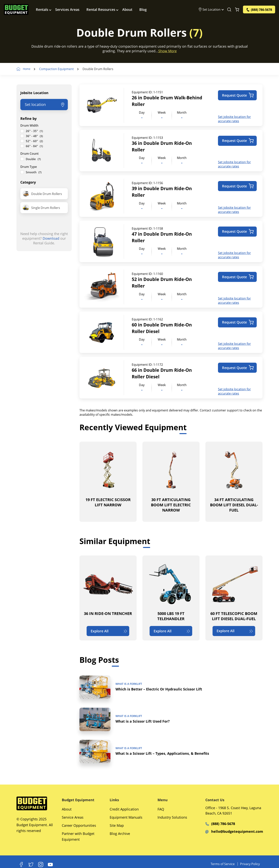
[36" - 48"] (22, 136)
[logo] (16, 10)
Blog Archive (120, 834)
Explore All (109, 629)
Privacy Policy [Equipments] (250, 864)
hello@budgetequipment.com (234, 831)
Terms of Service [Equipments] (223, 864)
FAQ (161, 809)
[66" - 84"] (22, 146)
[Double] (22, 159)
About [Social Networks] (67, 809)
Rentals (43, 10)
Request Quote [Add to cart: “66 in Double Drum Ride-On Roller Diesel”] (238, 366)
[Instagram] (41, 865)
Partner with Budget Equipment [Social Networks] (78, 836)
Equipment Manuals (126, 817)
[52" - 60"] (22, 141)
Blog (144, 10)
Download (51, 238)
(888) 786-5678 (220, 824)
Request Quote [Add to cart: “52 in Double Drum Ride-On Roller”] (238, 276)
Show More (167, 51)
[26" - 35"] (22, 131)
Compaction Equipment (58, 69)
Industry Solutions (172, 817)
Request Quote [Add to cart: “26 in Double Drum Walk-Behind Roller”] (238, 95)
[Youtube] (50, 865)
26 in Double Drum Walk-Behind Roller (161, 101)
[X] (31, 865)
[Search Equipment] (229, 10)
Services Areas (68, 10)
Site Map (117, 825)
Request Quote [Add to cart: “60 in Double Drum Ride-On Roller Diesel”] (238, 321)
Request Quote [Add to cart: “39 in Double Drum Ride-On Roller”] (238, 186)
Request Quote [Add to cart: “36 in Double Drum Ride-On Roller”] (238, 140)
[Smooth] (22, 172)
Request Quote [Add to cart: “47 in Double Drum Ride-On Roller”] (238, 231)
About (128, 10)
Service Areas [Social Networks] (73, 817)
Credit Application (124, 809)
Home (28, 69)
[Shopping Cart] (237, 10)
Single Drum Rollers (41, 208)
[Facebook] (21, 865)
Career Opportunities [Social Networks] (79, 825)
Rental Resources (101, 10)
